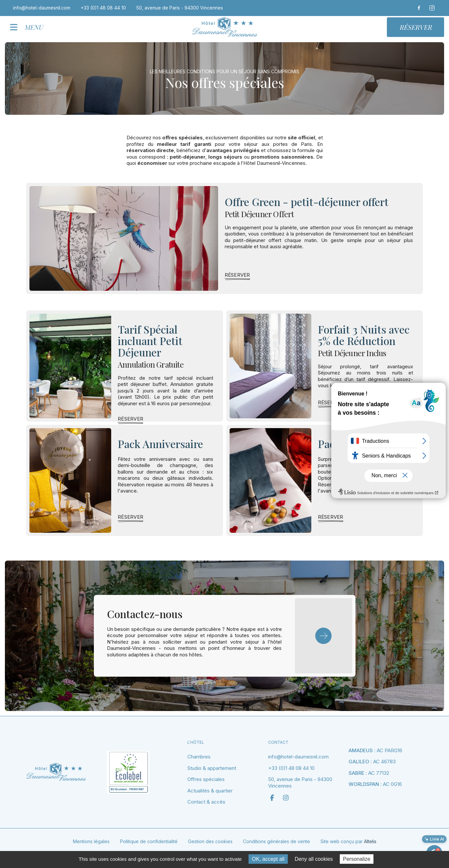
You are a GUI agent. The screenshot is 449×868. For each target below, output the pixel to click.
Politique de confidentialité (149, 841)
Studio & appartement (212, 768)
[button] (29, 27)
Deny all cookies (314, 859)
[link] (237, 275)
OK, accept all (268, 859)
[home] (225, 27)
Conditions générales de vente (276, 841)
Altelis (370, 841)
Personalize (357, 859)
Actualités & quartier (210, 791)
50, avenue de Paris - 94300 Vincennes (300, 782)
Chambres (199, 757)
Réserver (415, 27)
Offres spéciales (206, 779)
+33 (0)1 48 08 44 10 (291, 768)
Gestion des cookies (210, 841)
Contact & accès (206, 802)
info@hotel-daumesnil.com (298, 757)
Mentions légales (91, 841)
